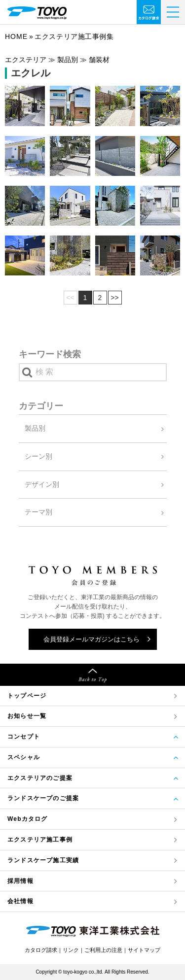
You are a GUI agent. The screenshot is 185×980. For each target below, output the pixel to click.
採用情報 (20, 881)
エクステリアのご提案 (40, 778)
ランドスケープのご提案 (43, 798)
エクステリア (40, 840)
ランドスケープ (43, 861)
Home (16, 36)
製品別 (35, 428)
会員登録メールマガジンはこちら (92, 639)
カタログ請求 (41, 950)
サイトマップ (144, 950)
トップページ (27, 696)
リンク (71, 950)
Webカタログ (28, 819)
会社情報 (20, 901)
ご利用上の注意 (103, 950)
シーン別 (38, 456)
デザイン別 (42, 484)
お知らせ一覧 (27, 716)
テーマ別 (38, 512)
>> (114, 298)
